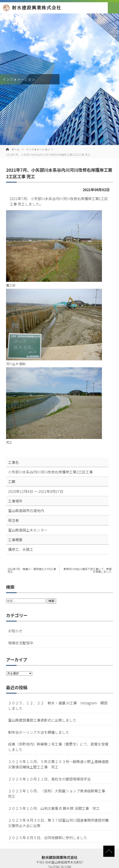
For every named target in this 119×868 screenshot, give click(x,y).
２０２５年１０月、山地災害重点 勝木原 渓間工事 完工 (54, 808)
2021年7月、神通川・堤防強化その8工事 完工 (32, 570)
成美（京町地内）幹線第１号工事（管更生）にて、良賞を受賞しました (58, 747)
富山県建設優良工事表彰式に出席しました (42, 720)
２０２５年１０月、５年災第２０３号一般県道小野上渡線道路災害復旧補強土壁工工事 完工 (58, 764)
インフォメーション (38, 149)
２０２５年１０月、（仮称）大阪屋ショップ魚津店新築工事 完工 (58, 793)
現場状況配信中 (21, 643)
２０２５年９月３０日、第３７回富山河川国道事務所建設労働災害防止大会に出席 (58, 823)
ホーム (15, 149)
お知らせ (15, 631)
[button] (113, 8)
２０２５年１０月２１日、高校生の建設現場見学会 (49, 779)
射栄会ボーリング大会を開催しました (39, 732)
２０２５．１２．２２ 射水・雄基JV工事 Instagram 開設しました (58, 706)
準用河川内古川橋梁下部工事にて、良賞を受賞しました (87, 570)
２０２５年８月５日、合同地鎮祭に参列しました (48, 838)
